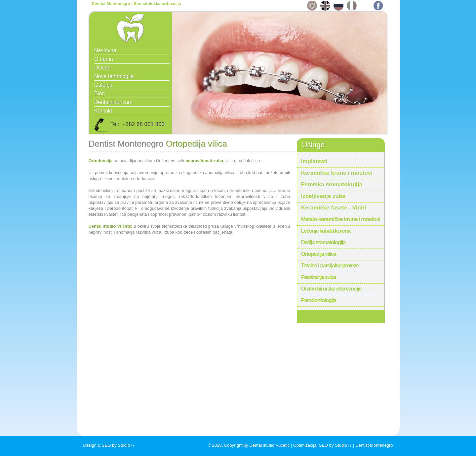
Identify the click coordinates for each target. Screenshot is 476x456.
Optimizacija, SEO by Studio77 (323, 445)
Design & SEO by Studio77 (109, 445)
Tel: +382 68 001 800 (129, 125)
